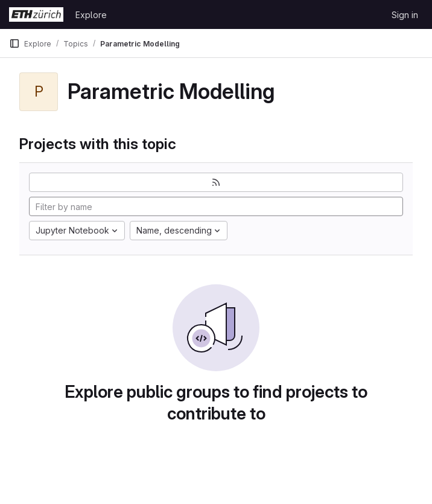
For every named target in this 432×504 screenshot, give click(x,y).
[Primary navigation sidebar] (14, 43)
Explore (91, 15)
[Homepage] (36, 14)
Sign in (405, 15)
